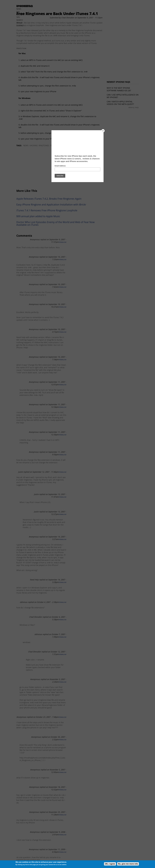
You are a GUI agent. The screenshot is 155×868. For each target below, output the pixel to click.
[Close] (103, 131)
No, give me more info (128, 864)
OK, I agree (110, 864)
